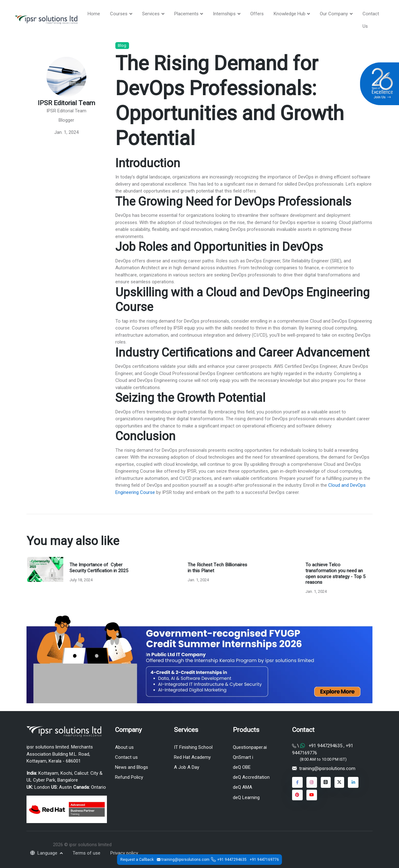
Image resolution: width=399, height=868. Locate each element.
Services (151, 14)
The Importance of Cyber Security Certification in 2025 (99, 568)
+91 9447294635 (232, 860)
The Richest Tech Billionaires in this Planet (217, 568)
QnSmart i (243, 757)
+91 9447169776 (264, 860)
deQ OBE (242, 767)
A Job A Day (187, 767)
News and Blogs (132, 767)
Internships (224, 14)
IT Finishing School (193, 747)
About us (124, 747)
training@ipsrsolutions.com (327, 768)
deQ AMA (243, 787)
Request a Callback (137, 860)
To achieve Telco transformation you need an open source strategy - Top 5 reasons (335, 573)
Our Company (334, 14)
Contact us (126, 757)
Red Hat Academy (192, 757)
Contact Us (371, 20)
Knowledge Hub (290, 14)
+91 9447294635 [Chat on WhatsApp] (325, 746)
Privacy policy (124, 853)
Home (94, 14)
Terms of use (87, 853)
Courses (119, 14)
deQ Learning (246, 797)
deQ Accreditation (251, 777)
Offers (257, 14)
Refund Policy (129, 777)
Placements (186, 14)
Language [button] (44, 853)
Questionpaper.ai (250, 747)
